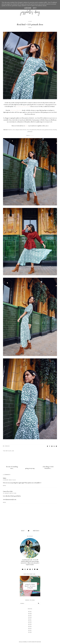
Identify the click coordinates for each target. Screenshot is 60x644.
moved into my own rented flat (23, 106)
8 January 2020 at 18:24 (9, 480)
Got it (35, 8)
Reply (5, 486)
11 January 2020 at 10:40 (10, 493)
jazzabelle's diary (27, 642)
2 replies (6, 446)
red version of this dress (16, 110)
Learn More (28, 8)
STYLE (30, 28)
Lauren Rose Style (8, 491)
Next (23, 531)
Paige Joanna (31, 135)
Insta (26, 126)
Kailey (5, 478)
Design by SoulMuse (36, 642)
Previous (36, 531)
